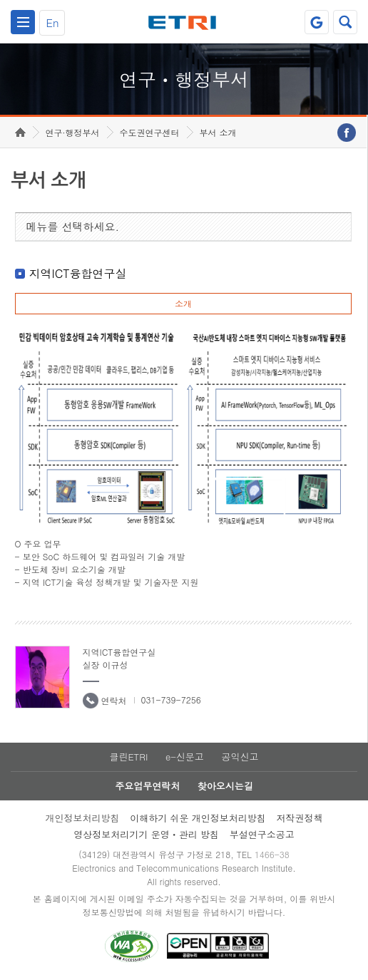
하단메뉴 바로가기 (0, 0)
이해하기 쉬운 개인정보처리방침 (198, 818)
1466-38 (272, 854)
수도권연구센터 (150, 132)
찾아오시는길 (225, 786)
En (52, 22)
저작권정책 (300, 818)
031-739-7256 (171, 700)
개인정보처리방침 (82, 818)
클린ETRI (128, 757)
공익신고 (240, 757)
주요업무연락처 (147, 786)
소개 (183, 303)
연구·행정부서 (73, 132)
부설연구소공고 (262, 834)
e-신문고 (185, 757)
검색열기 (345, 22)
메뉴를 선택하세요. (73, 226)
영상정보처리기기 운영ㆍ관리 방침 (146, 834)
